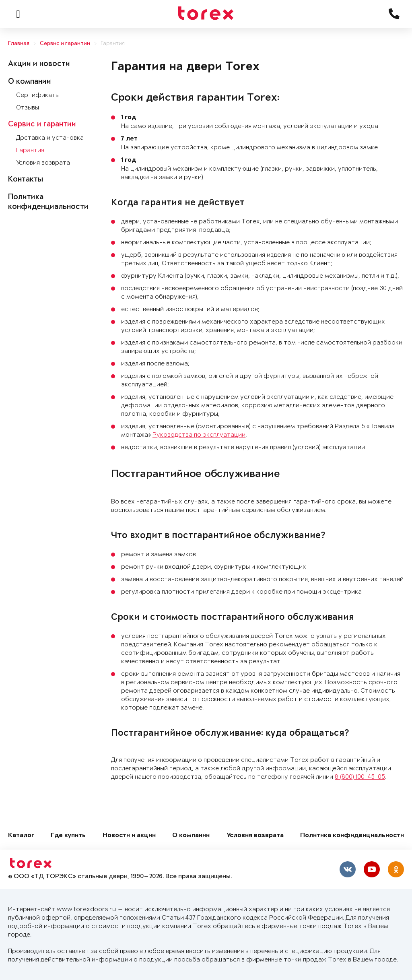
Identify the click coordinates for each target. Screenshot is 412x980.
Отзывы (28, 108)
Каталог (21, 836)
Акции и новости (39, 64)
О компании (30, 82)
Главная (19, 44)
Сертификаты (38, 95)
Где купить (68, 836)
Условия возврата (43, 163)
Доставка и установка (50, 138)
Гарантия (113, 44)
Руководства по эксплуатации (199, 435)
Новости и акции (129, 836)
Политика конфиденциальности (352, 836)
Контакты (26, 180)
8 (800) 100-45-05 (360, 777)
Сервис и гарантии (65, 44)
